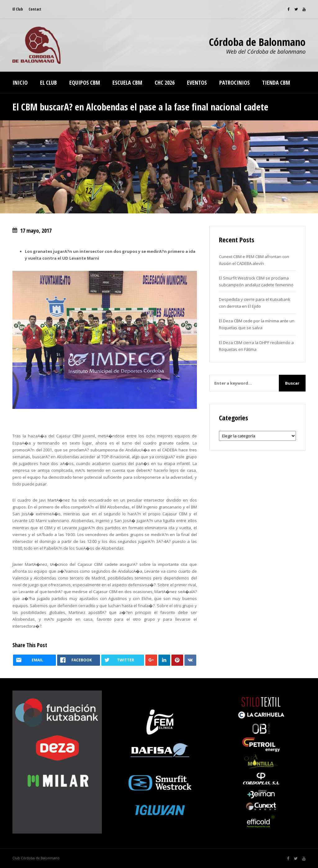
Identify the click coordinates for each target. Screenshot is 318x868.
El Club (18, 9)
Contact (35, 9)
